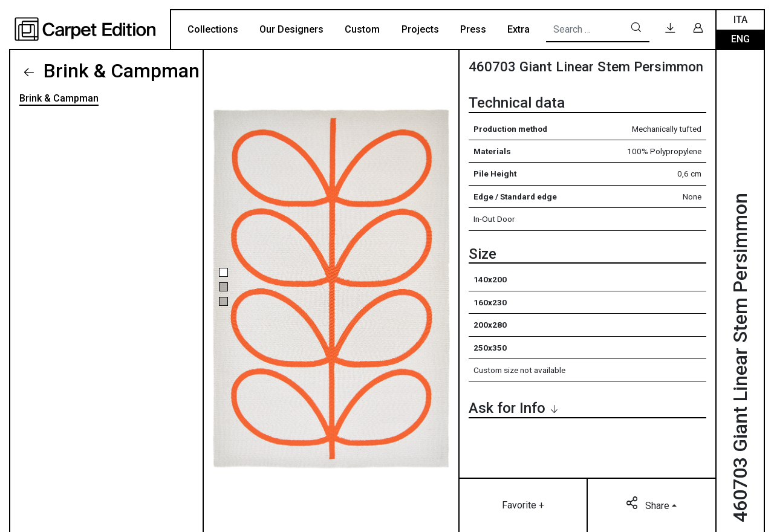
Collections (213, 29)
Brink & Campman (119, 71)
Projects (420, 29)
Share (649, 505)
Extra (519, 29)
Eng (740, 39)
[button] (223, 272)
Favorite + (523, 505)
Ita (740, 20)
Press (473, 29)
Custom (362, 29)
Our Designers (291, 29)
